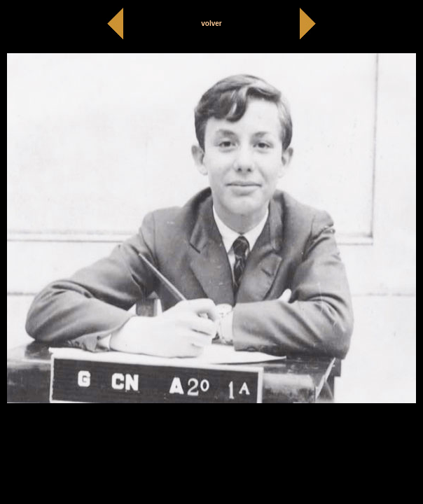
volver (211, 23)
